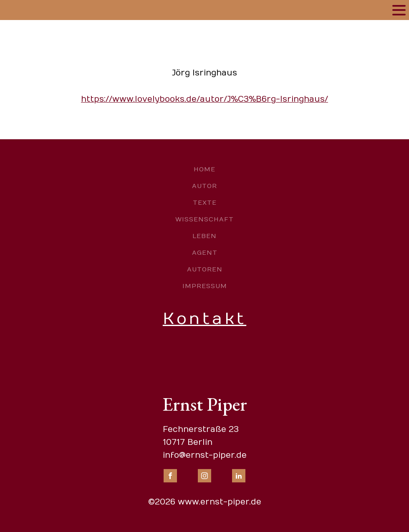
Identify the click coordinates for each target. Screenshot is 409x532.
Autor (204, 186)
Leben (204, 236)
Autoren (205, 269)
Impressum (205, 286)
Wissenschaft (204, 219)
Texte (205, 203)
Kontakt (204, 319)
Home (204, 169)
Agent (205, 253)
